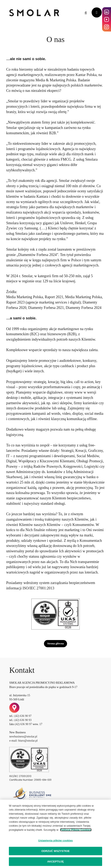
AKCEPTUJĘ (55, 862)
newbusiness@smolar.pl (23, 737)
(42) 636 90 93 (23, 720)
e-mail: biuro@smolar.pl (23, 741)
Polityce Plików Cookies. (76, 830)
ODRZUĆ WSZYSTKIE (55, 851)
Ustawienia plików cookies (55, 841)
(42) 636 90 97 (23, 716)
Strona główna (55, 643)
